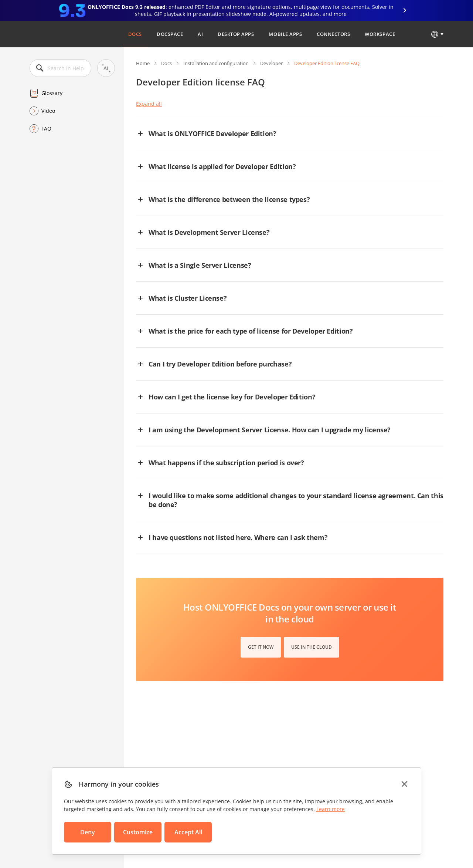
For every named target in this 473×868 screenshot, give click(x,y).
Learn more (331, 809)
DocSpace (170, 34)
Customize (138, 832)
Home (143, 63)
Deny (88, 832)
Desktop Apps (236, 34)
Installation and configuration (216, 63)
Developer (271, 63)
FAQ (46, 129)
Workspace (380, 34)
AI (200, 34)
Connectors (333, 34)
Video (48, 111)
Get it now (261, 647)
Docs (135, 34)
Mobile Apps (285, 34)
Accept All (188, 832)
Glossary (52, 93)
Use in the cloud (312, 647)
